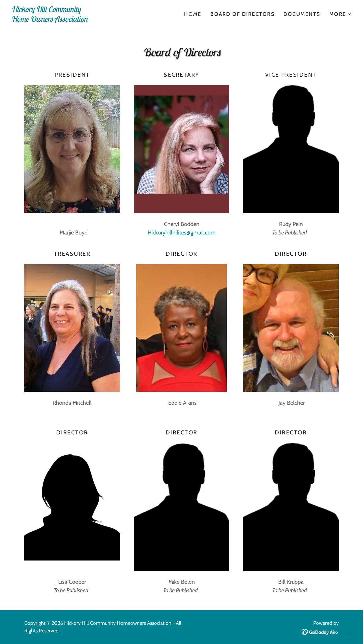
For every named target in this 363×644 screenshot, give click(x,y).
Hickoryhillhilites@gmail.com (182, 232)
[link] (96, 20)
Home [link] (193, 14)
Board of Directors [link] (242, 14)
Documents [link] (302, 14)
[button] (341, 14)
